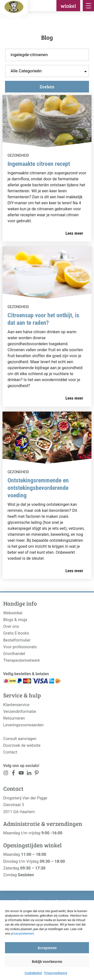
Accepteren (47, 948)
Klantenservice (16, 705)
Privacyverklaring (56, 973)
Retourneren (14, 718)
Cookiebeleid (33, 973)
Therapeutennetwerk (22, 660)
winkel (68, 6)
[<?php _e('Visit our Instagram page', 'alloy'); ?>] (6, 774)
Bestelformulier (17, 640)
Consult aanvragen (20, 739)
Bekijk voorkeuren (47, 961)
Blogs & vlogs (15, 620)
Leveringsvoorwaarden (23, 725)
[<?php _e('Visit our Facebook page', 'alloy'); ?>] (14, 774)
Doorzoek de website (22, 745)
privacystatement (22, 934)
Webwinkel (13, 613)
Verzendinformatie (20, 711)
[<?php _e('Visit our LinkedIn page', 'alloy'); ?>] (29, 774)
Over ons (11, 626)
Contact (10, 752)
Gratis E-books (16, 633)
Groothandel (14, 654)
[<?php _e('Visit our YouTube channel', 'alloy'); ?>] (21, 774)
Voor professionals (20, 647)
